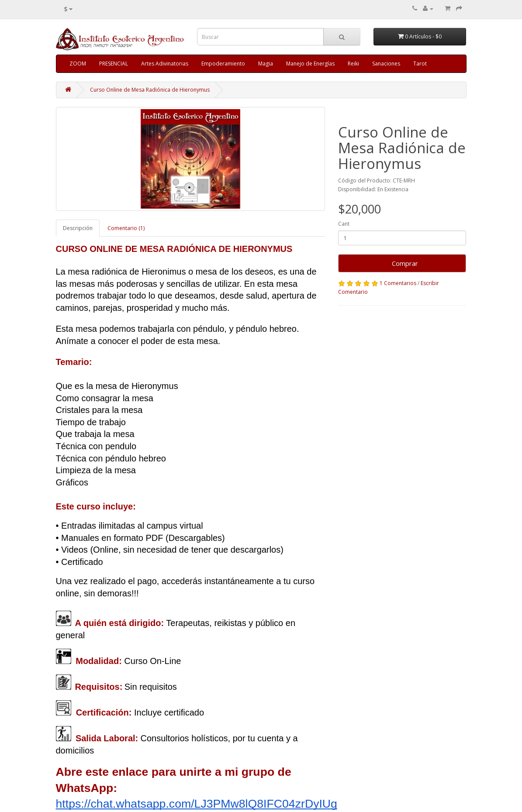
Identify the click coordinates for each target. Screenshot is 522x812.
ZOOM (78, 64)
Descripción (78, 228)
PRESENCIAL (114, 64)
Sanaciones (386, 64)
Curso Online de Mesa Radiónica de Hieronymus (150, 90)
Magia (266, 64)
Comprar (402, 263)
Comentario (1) (126, 228)
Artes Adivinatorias (165, 64)
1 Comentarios (398, 283)
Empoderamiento (223, 64)
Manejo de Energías (310, 64)
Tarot (420, 64)
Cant (344, 224)
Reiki (353, 64)
